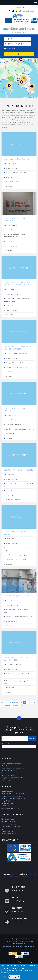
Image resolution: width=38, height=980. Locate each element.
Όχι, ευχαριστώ (14, 977)
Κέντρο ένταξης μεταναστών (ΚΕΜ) (12, 778)
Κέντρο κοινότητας (7, 791)
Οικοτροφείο (6, 806)
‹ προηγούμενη (14, 702)
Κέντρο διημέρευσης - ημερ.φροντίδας (13, 801)
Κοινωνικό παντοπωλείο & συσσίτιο (13, 768)
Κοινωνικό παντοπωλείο (9, 770)
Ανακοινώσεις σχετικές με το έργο (12, 824)
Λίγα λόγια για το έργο (8, 819)
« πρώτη (4, 702)
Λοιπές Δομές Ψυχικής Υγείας (11, 808)
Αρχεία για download (8, 829)
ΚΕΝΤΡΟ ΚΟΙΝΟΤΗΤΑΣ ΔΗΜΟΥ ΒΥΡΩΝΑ (18, 470)
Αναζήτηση (19, 54)
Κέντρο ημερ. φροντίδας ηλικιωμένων (13, 798)
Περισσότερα (6, 973)
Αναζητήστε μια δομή (8, 822)
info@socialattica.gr (19, 944)
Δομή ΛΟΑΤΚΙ (6, 780)
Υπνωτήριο (5, 766)
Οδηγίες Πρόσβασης (8, 831)
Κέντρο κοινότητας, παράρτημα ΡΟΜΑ (13, 796)
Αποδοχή (5, 977)
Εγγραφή (32, 738)
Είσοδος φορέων (20, 7)
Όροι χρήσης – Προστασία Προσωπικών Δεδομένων (19, 946)
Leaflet (25, 97)
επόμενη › (8, 706)
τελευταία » (17, 706)
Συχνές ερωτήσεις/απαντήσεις (11, 826)
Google (36, 97)
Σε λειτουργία (10, 49)
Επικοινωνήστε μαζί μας (9, 834)
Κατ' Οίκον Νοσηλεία (8, 803)
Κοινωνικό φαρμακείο (8, 775)
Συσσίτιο (4, 773)
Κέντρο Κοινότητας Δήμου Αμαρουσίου (17, 159)
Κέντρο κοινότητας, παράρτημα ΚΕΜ (13, 794)
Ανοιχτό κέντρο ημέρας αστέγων (12, 763)
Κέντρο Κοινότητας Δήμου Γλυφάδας (16, 596)
